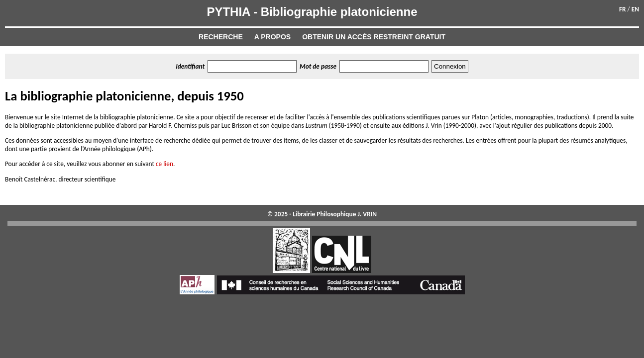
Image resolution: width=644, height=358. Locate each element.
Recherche (221, 37)
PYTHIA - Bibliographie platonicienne (312, 12)
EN (635, 9)
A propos (272, 37)
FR (623, 9)
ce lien (164, 164)
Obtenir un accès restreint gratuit (374, 37)
